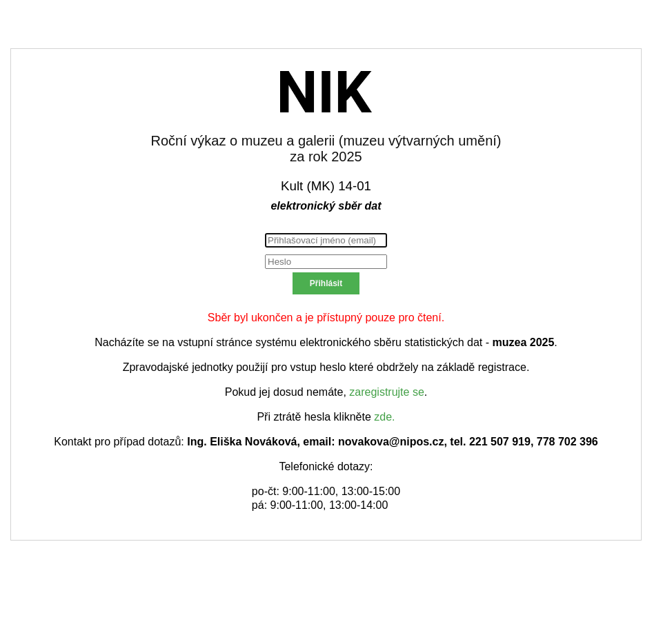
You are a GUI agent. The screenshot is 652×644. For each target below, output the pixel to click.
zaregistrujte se (387, 392)
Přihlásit (326, 283)
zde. (384, 417)
